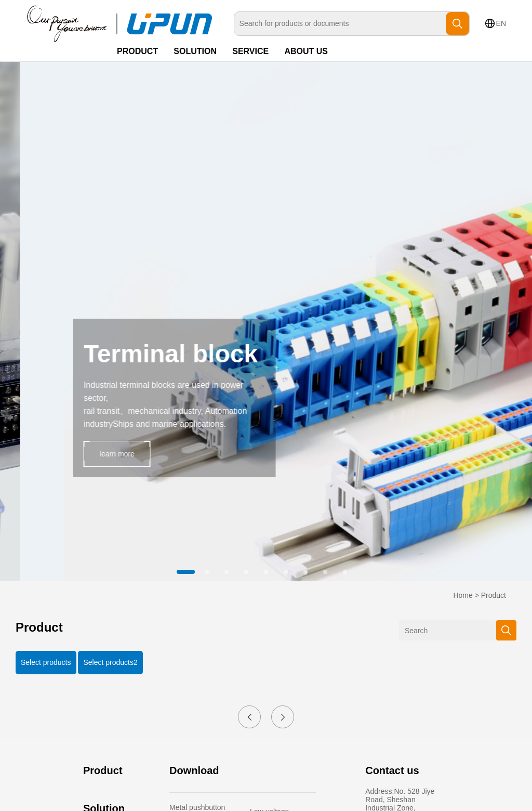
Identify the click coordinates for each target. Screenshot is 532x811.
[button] (187, 572)
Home (463, 595)
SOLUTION (195, 51)
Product (494, 595)
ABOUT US (306, 51)
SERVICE (250, 51)
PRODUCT (137, 51)
